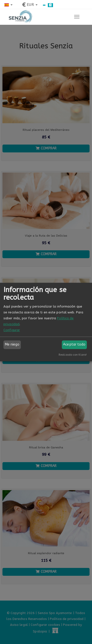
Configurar (12, 330)
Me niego (12, 344)
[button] (8, 5)
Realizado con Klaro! (73, 355)
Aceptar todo (74, 344)
